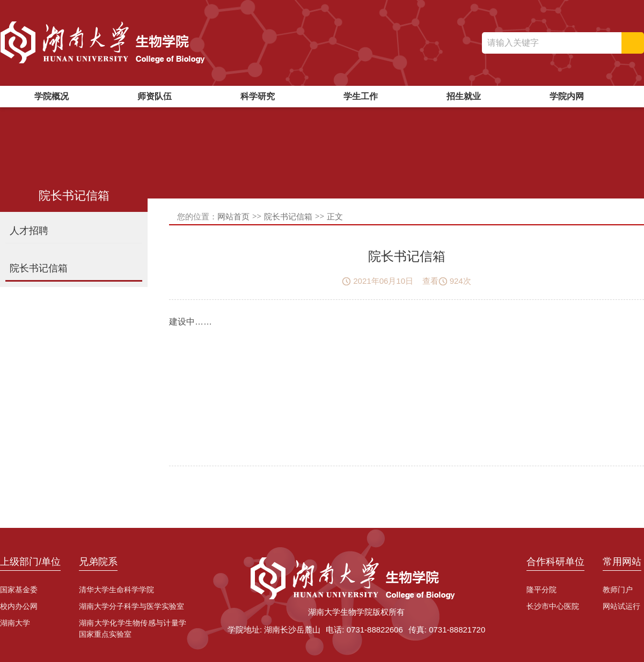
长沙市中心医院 (553, 606)
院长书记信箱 (288, 216)
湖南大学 (15, 623)
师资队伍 (155, 96)
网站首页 (233, 216)
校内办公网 (19, 606)
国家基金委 (19, 590)
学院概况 (52, 96)
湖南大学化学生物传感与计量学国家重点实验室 (133, 628)
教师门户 (618, 590)
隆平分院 (541, 590)
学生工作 (361, 96)
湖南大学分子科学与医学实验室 (131, 606)
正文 (335, 216)
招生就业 (464, 96)
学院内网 (567, 96)
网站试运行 (621, 606)
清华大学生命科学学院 (116, 590)
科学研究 (258, 96)
